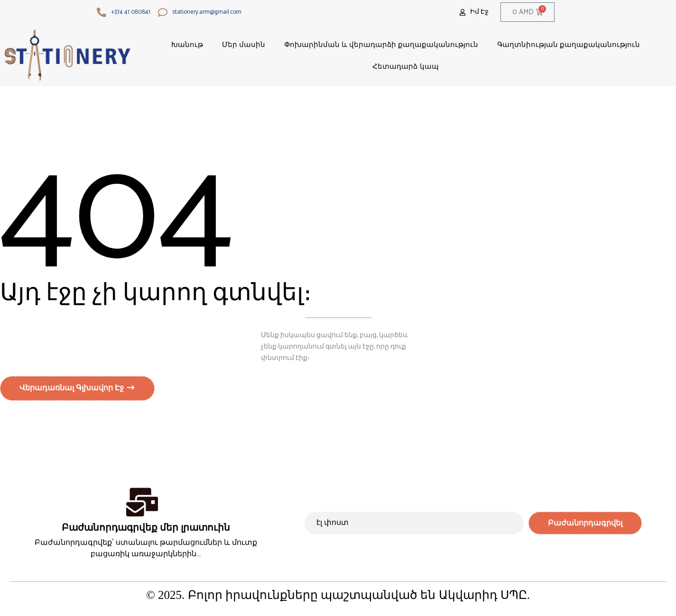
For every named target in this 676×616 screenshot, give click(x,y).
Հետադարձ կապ (405, 66)
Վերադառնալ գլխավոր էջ (73, 391)
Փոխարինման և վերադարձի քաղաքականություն (381, 44)
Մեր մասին (244, 44)
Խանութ (187, 44)
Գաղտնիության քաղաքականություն (569, 44)
